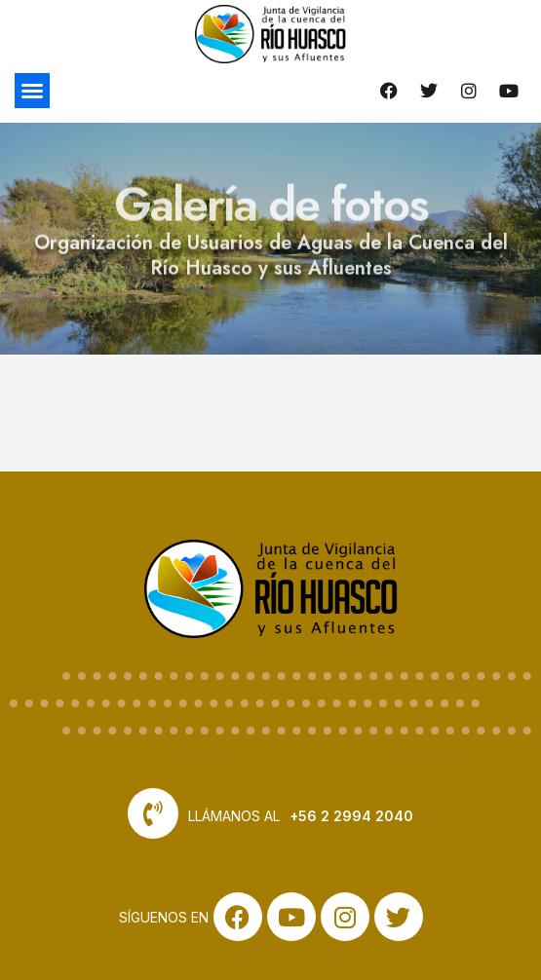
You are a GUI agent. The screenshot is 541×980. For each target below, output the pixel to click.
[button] (32, 91)
